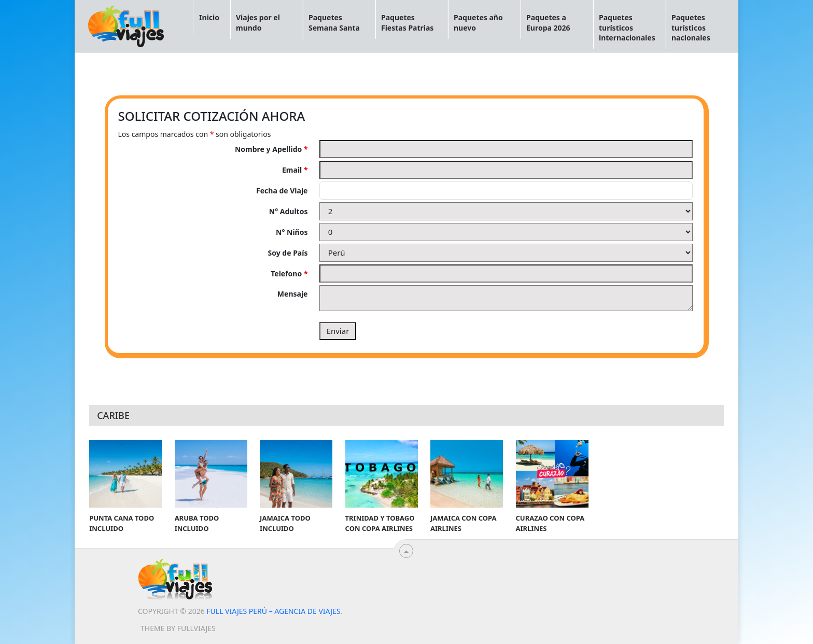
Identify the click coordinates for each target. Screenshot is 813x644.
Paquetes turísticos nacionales (691, 27)
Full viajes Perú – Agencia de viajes (273, 611)
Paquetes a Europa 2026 (548, 23)
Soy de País (288, 253)
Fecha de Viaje (282, 191)
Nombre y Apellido (271, 149)
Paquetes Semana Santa (334, 23)
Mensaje (293, 294)
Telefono (289, 274)
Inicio (209, 17)
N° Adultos (289, 211)
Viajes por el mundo (258, 23)
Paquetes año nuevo (478, 23)
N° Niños (292, 232)
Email (295, 170)
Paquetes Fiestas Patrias (407, 23)
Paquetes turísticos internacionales (627, 27)
